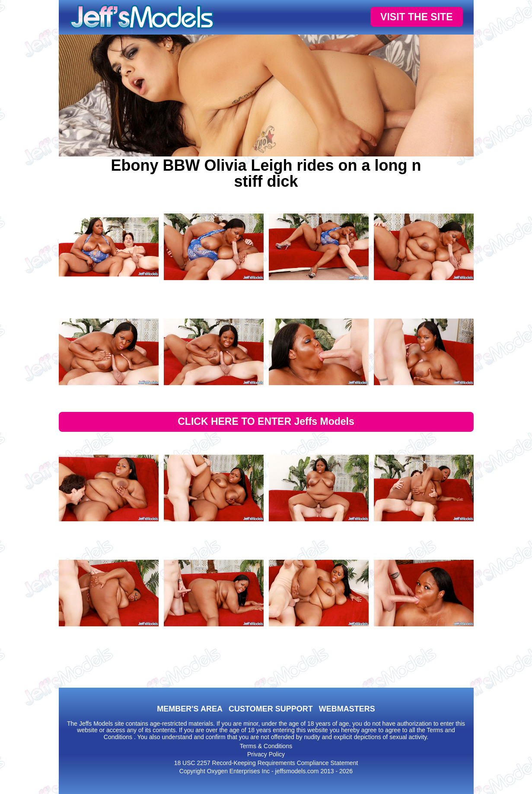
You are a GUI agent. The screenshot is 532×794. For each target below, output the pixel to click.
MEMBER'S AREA (190, 709)
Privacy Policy (266, 754)
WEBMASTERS (347, 709)
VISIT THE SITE (416, 17)
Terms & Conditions (266, 746)
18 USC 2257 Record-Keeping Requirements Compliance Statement (266, 763)
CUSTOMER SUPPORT (271, 709)
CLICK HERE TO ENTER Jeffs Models (266, 421)
